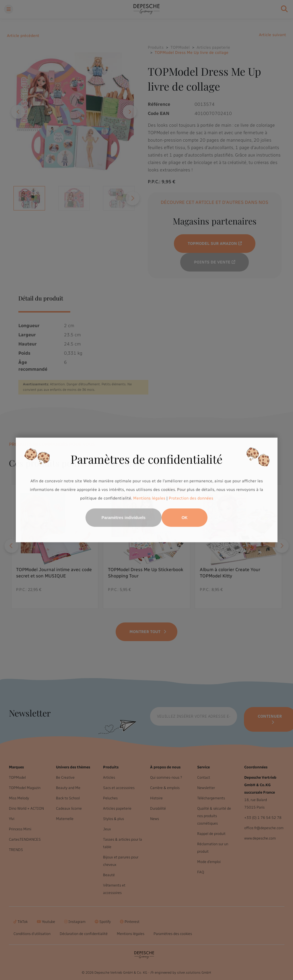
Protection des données (191, 498)
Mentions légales (149, 498)
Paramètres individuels (124, 518)
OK (185, 518)
